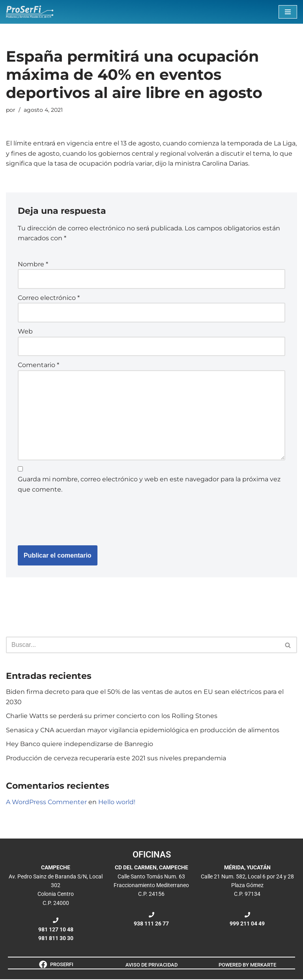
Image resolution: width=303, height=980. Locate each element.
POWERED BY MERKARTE (247, 965)
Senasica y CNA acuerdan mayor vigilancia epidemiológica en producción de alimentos (143, 731)
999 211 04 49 (247, 924)
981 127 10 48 (56, 930)
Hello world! (117, 802)
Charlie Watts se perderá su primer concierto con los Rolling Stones (112, 717)
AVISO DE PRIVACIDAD (151, 965)
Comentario (38, 365)
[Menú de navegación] (288, 12)
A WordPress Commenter (46, 802)
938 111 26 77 (151, 924)
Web (25, 332)
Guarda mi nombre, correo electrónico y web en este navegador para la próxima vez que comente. (149, 485)
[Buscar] (143, 646)
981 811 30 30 (56, 939)
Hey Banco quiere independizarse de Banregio (79, 745)
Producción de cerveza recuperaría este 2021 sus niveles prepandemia (116, 759)
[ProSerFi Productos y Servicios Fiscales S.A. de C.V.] (30, 12)
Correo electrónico (49, 298)
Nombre (33, 264)
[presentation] (78, 518)
